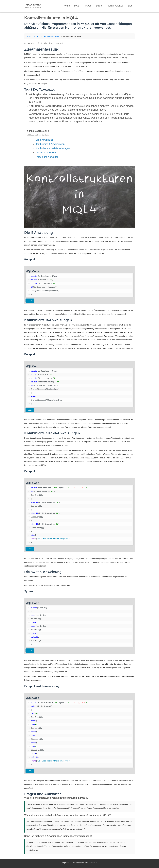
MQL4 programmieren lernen (50, 36)
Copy (30, 301)
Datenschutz (79, 863)
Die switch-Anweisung (47, 153)
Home (67, 6)
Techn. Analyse (116, 6)
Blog (130, 6)
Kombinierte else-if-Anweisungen (53, 148)
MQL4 (78, 6)
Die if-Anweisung (44, 140)
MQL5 (88, 6)
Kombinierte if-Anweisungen (50, 144)
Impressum (67, 863)
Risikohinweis (91, 863)
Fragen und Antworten (47, 157)
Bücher (100, 6)
